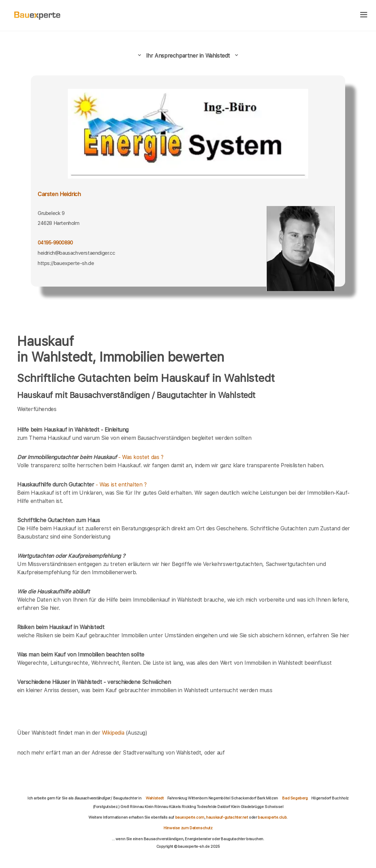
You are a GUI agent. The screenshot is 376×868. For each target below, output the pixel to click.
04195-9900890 (55, 243)
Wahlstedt (155, 798)
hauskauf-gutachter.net (227, 817)
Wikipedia (114, 733)
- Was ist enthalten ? (82, 485)
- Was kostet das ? (90, 457)
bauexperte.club (272, 817)
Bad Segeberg (295, 798)
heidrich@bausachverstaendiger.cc (76, 253)
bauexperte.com (190, 817)
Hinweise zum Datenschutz (188, 828)
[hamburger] (364, 15)
